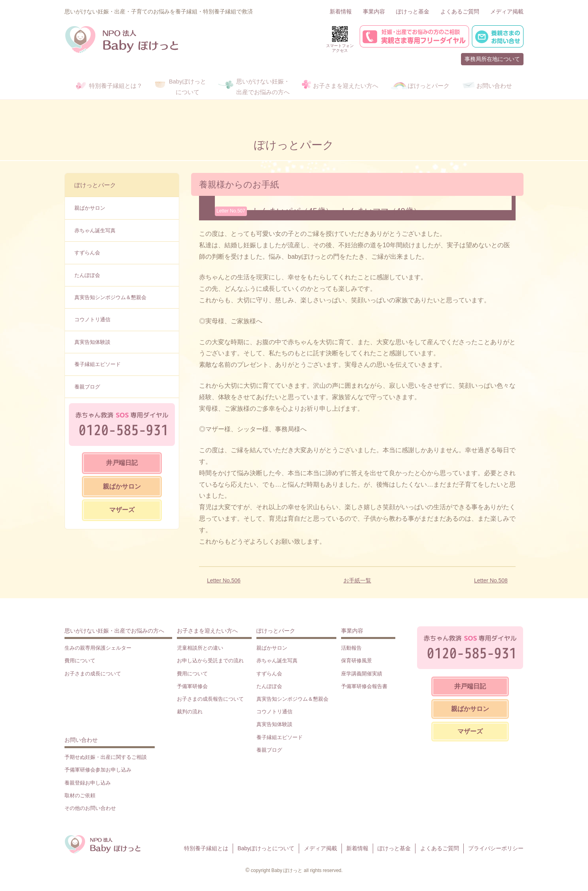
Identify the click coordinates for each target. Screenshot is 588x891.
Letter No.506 (224, 580)
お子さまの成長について (93, 674)
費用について (80, 661)
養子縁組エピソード (98, 364)
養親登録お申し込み (88, 783)
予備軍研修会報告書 (364, 686)
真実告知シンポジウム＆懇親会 (110, 297)
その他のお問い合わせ (90, 808)
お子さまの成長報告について (210, 699)
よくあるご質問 (460, 11)
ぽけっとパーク (95, 185)
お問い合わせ (81, 740)
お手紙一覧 (357, 580)
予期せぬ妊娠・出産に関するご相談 (106, 757)
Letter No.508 (491, 580)
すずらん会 (87, 253)
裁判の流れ (190, 712)
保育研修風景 (357, 661)
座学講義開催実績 (362, 674)
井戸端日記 (122, 463)
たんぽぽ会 (87, 275)
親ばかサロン (90, 208)
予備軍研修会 (192, 686)
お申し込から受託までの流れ (210, 661)
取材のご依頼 (80, 795)
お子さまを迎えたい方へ (207, 631)
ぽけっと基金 (413, 11)
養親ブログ (87, 387)
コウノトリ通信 (92, 319)
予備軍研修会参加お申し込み (98, 770)
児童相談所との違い (200, 648)
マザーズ (122, 510)
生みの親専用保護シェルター (98, 648)
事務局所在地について (492, 59)
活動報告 (351, 648)
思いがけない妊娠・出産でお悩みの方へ (114, 631)
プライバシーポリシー (496, 848)
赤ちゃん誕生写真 (95, 230)
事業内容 (374, 11)
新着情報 (341, 11)
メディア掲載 (507, 11)
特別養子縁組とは (206, 848)
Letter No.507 (231, 211)
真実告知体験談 (92, 342)
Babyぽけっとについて (266, 848)
